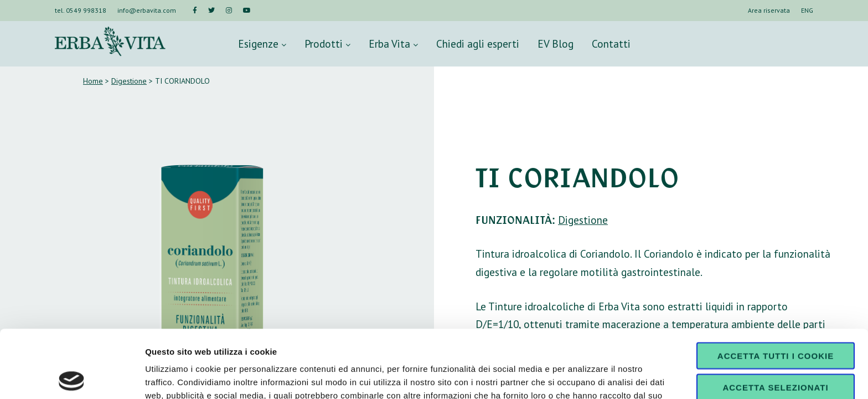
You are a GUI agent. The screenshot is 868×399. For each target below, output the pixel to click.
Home (93, 81)
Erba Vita (393, 44)
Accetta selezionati (775, 319)
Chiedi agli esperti (478, 44)
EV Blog (556, 44)
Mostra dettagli (582, 377)
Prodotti (327, 44)
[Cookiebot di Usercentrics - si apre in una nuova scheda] (72, 377)
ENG (807, 10)
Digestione (129, 81)
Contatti (611, 44)
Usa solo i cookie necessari (776, 355)
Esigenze (262, 44)
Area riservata (769, 10)
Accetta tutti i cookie (776, 288)
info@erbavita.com (147, 10)
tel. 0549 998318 (81, 10)
